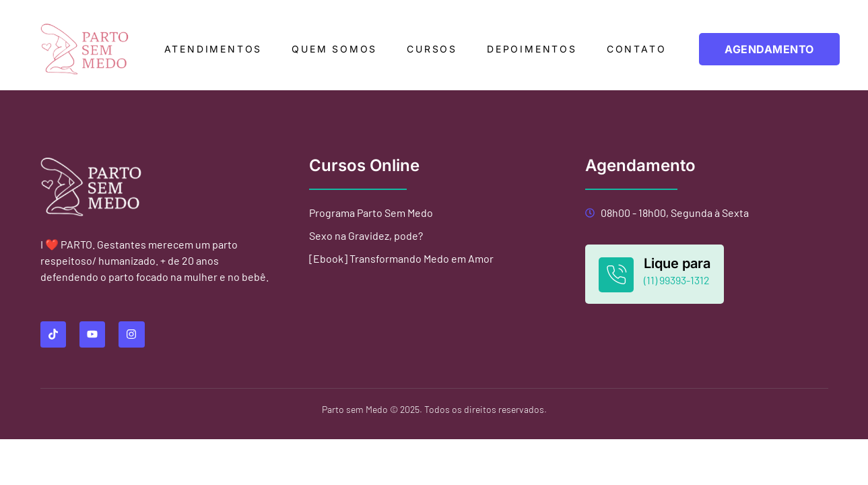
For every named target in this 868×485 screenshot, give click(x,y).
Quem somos (334, 49)
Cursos (432, 49)
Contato (637, 49)
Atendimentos (213, 49)
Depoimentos (532, 49)
